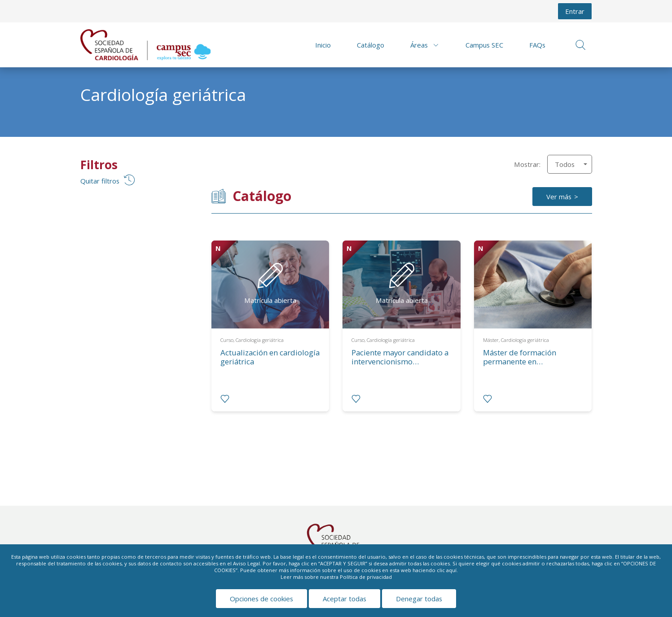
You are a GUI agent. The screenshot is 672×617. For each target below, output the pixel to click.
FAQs (537, 45)
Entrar (575, 11)
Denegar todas (419, 599)
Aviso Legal (246, 563)
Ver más (559, 197)
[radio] (225, 399)
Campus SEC (484, 45)
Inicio (323, 45)
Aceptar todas (345, 599)
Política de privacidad (366, 577)
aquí (451, 570)
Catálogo (371, 45)
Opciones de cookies (261, 599)
